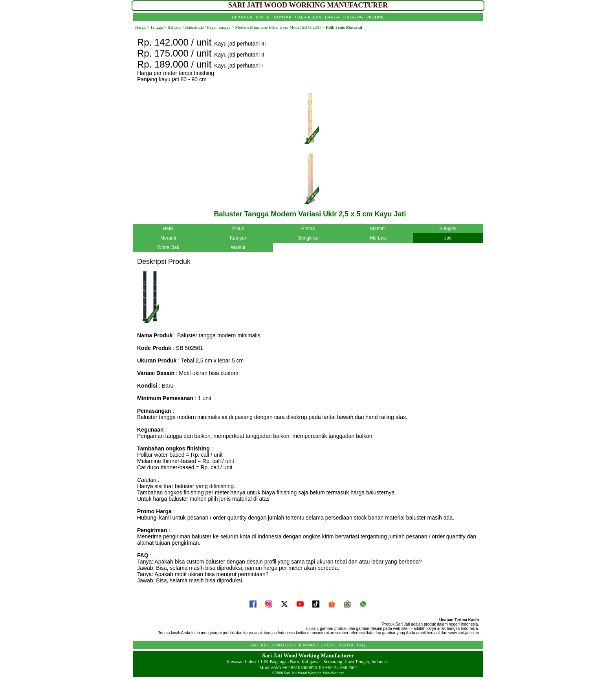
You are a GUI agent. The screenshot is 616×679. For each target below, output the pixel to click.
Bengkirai (308, 238)
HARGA (332, 17)
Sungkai (448, 229)
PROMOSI (309, 645)
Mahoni (378, 229)
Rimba (308, 229)
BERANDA (242, 17)
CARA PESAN (308, 17)
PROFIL (263, 17)
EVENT (328, 645)
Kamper (238, 238)
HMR (168, 229)
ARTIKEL (260, 645)
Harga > (142, 27)
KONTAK (283, 17)
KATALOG (353, 17)
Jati (448, 238)
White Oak (168, 247)
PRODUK (375, 17)
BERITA (346, 645)
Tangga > (158, 27)
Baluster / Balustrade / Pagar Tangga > (200, 27)
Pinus (238, 229)
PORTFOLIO (284, 645)
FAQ (361, 645)
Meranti (168, 238)
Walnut (238, 247)
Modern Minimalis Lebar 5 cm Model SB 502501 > (280, 27)
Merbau (378, 238)
